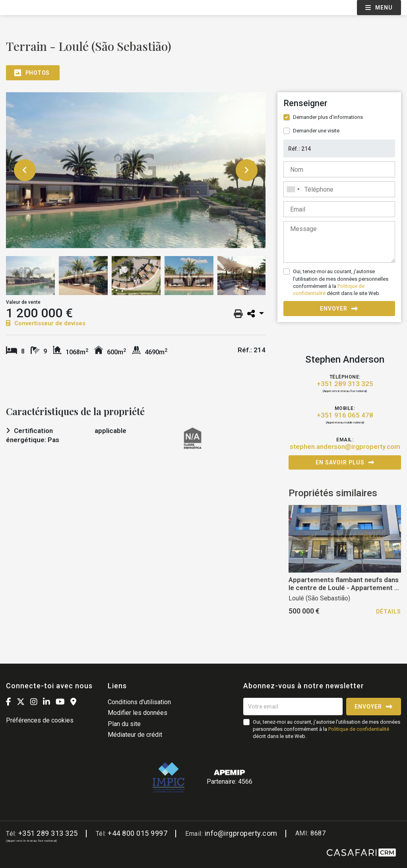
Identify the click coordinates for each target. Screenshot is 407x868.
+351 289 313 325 (345, 384)
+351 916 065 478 (345, 415)
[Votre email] (293, 707)
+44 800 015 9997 (138, 833)
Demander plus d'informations (328, 117)
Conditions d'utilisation (139, 702)
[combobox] (339, 189)
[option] (136, 170)
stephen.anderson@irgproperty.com (345, 447)
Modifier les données (138, 713)
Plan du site (124, 724)
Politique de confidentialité (359, 729)
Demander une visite (316, 131)
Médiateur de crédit (135, 735)
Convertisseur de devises (46, 323)
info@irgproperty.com (241, 833)
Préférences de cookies (40, 720)
